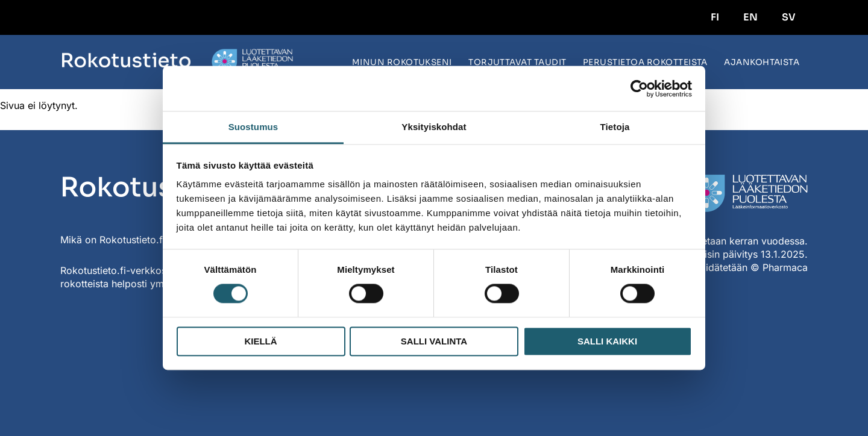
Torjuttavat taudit (517, 62)
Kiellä (260, 341)
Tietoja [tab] (615, 127)
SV (789, 17)
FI (715, 17)
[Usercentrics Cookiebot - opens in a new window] (639, 89)
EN (750, 17)
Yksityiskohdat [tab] (434, 127)
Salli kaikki (607, 341)
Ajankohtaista (762, 62)
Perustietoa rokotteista (645, 62)
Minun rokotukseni (402, 62)
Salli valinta (434, 341)
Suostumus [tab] (253, 127)
